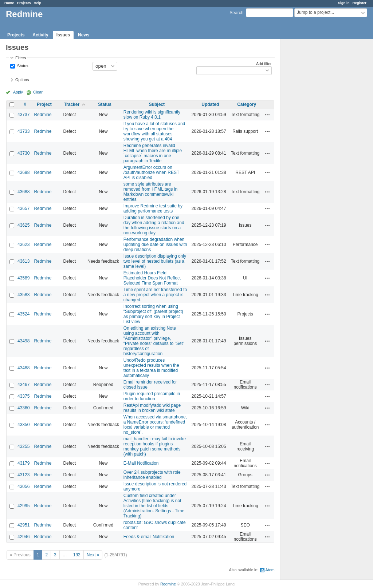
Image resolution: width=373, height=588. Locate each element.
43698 (23, 172)
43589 (23, 278)
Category (247, 104)
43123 (23, 475)
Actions (267, 115)
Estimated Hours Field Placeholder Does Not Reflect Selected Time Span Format (152, 278)
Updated (210, 104)
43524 (23, 314)
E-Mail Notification (141, 463)
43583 (23, 295)
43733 (23, 131)
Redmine (43, 115)
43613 (23, 261)
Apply (18, 92)
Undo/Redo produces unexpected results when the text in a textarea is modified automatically (151, 368)
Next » (93, 555)
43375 (23, 396)
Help (38, 3)
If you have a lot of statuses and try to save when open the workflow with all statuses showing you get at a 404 (154, 131)
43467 (23, 385)
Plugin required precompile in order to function (152, 396)
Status (22, 65)
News (84, 35)
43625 (23, 225)
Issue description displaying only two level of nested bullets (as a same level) (155, 261)
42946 (23, 537)
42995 (23, 506)
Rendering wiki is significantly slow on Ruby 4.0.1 (152, 115)
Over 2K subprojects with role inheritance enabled (152, 475)
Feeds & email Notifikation (149, 537)
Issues (63, 35)
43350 (23, 425)
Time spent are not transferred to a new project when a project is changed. (155, 295)
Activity (40, 35)
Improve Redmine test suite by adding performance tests (153, 208)
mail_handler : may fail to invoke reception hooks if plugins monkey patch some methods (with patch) (155, 446)
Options (22, 80)
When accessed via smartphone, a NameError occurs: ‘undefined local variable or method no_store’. (155, 425)
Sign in (344, 3)
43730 (23, 153)
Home (9, 3)
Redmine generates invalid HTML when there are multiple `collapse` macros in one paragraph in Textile (153, 153)
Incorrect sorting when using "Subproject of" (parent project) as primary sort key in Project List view (153, 314)
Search (236, 13)
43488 (23, 368)
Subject (157, 104)
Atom (270, 570)
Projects (24, 3)
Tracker (72, 104)
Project (44, 104)
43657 (23, 208)
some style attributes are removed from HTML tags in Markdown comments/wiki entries (150, 192)
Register (360, 3)
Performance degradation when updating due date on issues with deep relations (155, 245)
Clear (38, 92)
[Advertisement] (317, 153)
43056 (23, 486)
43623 (23, 245)
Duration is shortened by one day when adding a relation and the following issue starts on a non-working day (154, 225)
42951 (23, 525)
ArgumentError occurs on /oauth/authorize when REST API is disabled (151, 172)
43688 (23, 192)
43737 (23, 115)
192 (77, 555)
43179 (23, 463)
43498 (23, 341)
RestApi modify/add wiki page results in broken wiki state (152, 408)
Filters (21, 58)
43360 (23, 408)
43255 (23, 446)
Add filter (264, 64)
